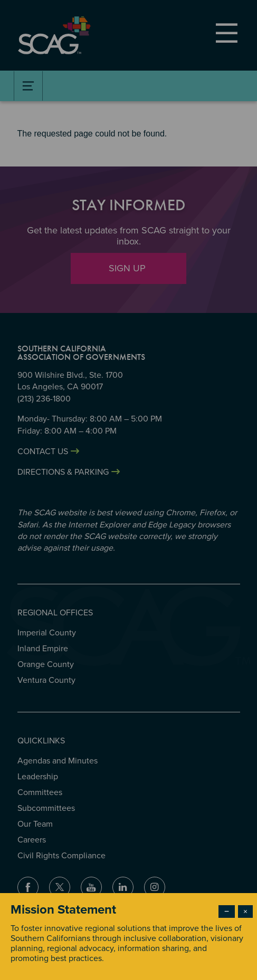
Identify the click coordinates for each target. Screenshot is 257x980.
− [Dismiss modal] (227, 912)
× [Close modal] (245, 912)
